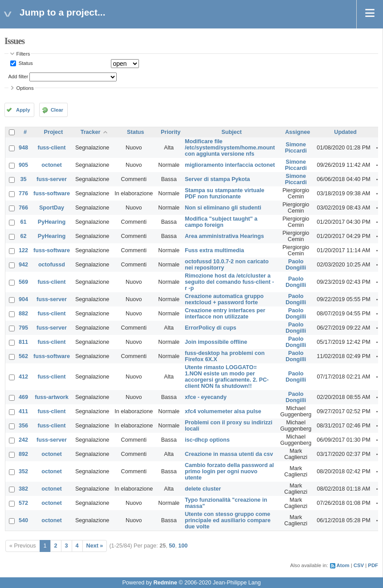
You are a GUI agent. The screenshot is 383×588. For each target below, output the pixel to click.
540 (23, 520)
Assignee (297, 132)
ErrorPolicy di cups (210, 328)
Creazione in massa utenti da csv (229, 454)
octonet (51, 165)
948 (23, 148)
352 (23, 471)
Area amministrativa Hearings (224, 236)
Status (25, 63)
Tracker (91, 132)
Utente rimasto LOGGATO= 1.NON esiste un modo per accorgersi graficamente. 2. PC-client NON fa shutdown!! (227, 377)
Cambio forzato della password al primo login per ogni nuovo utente (229, 471)
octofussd (52, 265)
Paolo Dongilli (296, 265)
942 (23, 265)
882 (23, 314)
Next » (95, 546)
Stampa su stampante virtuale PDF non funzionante (224, 193)
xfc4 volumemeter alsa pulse (223, 411)
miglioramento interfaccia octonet (230, 165)
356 (23, 426)
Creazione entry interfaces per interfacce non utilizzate (225, 314)
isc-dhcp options (207, 440)
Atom (343, 565)
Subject (232, 132)
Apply (23, 110)
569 (23, 282)
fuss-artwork (52, 397)
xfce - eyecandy (206, 397)
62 (24, 236)
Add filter (18, 77)
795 (23, 328)
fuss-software (52, 193)
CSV (359, 565)
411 (23, 411)
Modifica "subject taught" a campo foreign (221, 222)
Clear (57, 110)
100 (183, 546)
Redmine (165, 583)
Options (25, 88)
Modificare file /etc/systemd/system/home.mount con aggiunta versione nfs (230, 148)
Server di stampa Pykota (217, 179)
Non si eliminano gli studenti (223, 208)
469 (23, 397)
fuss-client (51, 148)
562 (23, 356)
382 (23, 489)
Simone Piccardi (296, 148)
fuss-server (52, 179)
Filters (23, 54)
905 (23, 165)
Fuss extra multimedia (214, 250)
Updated (345, 132)
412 (23, 377)
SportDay (52, 208)
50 (172, 546)
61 (24, 222)
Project (54, 132)
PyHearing (52, 222)
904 (23, 299)
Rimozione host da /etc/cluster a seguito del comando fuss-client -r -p (229, 282)
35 (24, 179)
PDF (373, 565)
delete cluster (203, 489)
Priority (171, 132)
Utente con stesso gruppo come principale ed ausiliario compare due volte (228, 520)
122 (23, 250)
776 (23, 193)
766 (23, 208)
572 (23, 503)
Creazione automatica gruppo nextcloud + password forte (224, 299)
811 (23, 342)
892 (23, 454)
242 (23, 440)
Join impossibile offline (216, 342)
